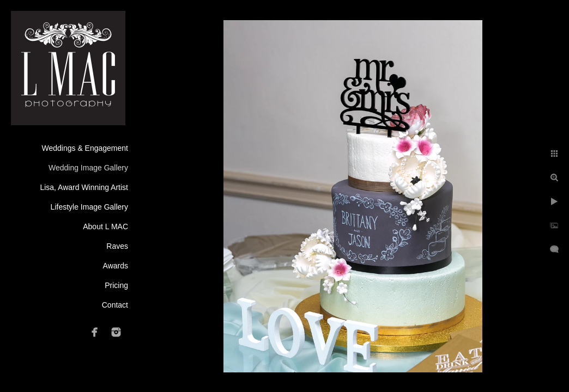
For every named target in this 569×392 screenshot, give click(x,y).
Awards (116, 266)
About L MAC (105, 226)
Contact (115, 305)
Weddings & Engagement (85, 148)
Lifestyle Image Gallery (89, 207)
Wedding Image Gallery (88, 168)
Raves (117, 246)
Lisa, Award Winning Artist (84, 187)
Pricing (116, 285)
